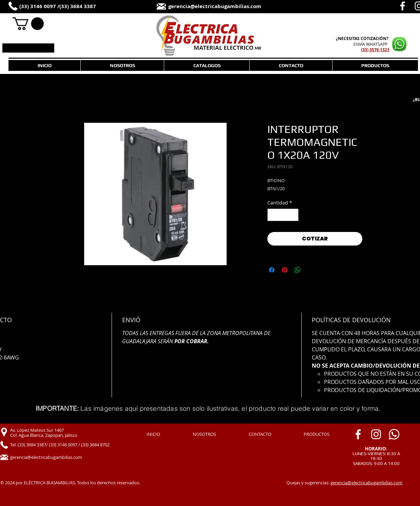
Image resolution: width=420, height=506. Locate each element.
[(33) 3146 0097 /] (43, 7)
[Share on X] (310, 270)
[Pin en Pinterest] (285, 270)
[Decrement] (273, 215)
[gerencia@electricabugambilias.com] (228, 7)
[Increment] (293, 215)
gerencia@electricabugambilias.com (366, 483)
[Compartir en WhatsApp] (298, 270)
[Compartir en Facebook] (272, 270)
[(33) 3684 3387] (84, 7)
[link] (28, 24)
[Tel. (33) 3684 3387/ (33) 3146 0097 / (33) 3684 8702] (68, 445)
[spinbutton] (283, 215)
